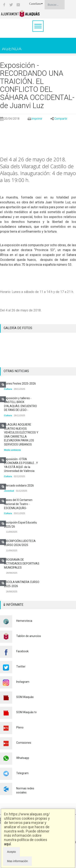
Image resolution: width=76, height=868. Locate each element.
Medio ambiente (12, 450)
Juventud (9, 491)
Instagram (23, 682)
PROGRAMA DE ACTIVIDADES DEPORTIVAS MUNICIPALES (22, 564)
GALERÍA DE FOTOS (18, 328)
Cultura (8, 389)
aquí (7, 844)
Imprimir (37, 119)
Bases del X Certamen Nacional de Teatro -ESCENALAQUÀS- (18, 504)
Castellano (36, 4)
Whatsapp (23, 758)
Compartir (61, 119)
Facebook (22, 651)
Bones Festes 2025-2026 (20, 384)
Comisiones (24, 743)
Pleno (20, 727)
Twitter (21, 666)
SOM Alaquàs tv (26, 712)
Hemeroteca (24, 621)
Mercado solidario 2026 (19, 485)
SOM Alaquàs (25, 697)
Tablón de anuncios (29, 636)
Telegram (22, 773)
